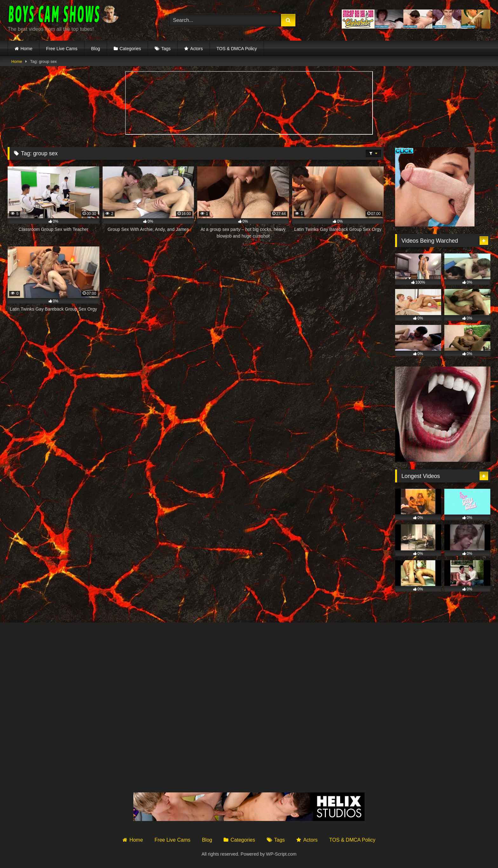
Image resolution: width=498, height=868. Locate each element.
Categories (130, 49)
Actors (197, 49)
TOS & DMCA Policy (237, 49)
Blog (96, 49)
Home (27, 49)
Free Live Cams (62, 49)
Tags (166, 49)
